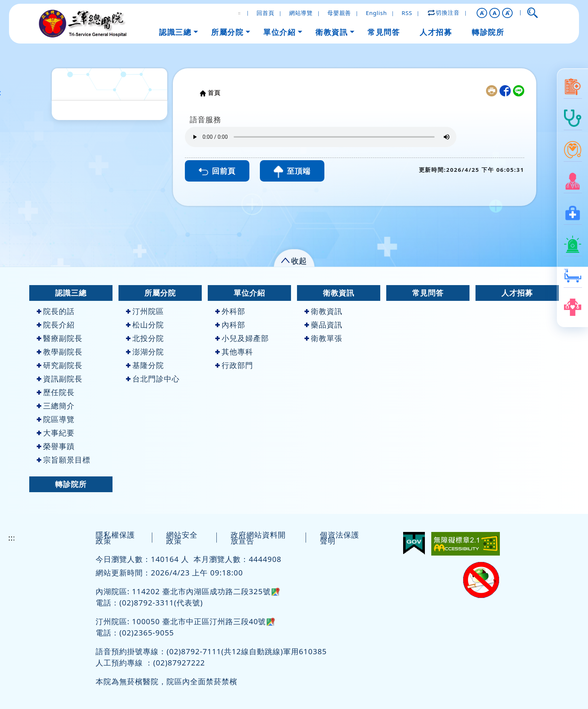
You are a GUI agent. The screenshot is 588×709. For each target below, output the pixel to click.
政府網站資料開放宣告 (258, 538)
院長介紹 (56, 325)
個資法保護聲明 (340, 538)
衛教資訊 (339, 293)
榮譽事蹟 (56, 446)
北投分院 (145, 338)
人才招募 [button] (436, 32)
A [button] (495, 13)
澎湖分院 (145, 352)
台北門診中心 (153, 379)
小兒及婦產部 (242, 338)
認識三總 (71, 293)
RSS (407, 13)
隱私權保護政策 (115, 538)
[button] (482, 13)
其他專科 (234, 352)
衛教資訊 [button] (331, 32)
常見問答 (428, 293)
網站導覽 (301, 13)
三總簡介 (56, 406)
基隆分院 (145, 365)
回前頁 (217, 171)
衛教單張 (323, 338)
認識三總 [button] (175, 32)
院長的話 (56, 311)
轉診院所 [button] (488, 32)
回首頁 (265, 13)
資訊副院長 (60, 379)
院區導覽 (56, 419)
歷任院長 (56, 392)
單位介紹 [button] (279, 32)
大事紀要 (56, 433)
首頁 (214, 93)
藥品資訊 (323, 325)
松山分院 (145, 325)
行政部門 (234, 365)
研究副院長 (60, 365)
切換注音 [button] (444, 12)
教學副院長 (60, 352)
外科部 (230, 311)
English (376, 13)
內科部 (230, 325)
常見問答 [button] (384, 32)
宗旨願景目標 (64, 460)
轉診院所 (71, 484)
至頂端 (292, 172)
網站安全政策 (182, 538)
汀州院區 (145, 311)
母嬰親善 (339, 13)
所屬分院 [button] (227, 32)
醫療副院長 (60, 338)
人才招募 (517, 293)
